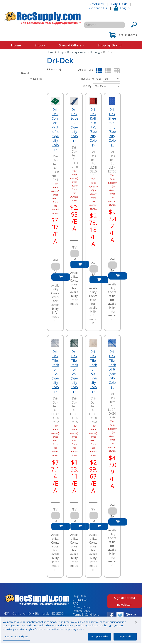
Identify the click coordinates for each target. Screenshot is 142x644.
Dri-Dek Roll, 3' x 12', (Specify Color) (93, 127)
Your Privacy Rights (17, 636)
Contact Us (98, 8)
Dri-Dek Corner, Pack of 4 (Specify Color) (55, 129)
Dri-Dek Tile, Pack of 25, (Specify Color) (74, 371)
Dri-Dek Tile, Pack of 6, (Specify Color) (112, 369)
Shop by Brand (110, 45)
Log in (122, 8)
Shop (40, 45)
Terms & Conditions (86, 615)
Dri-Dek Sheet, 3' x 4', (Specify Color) (112, 127)
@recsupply (131, 616)
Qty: (55, 260)
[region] (71, 630)
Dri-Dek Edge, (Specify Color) (74, 125)
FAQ (76, 603)
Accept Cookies (100, 636)
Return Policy (81, 611)
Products (97, 4)
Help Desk (119, 4)
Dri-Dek (33, 79)
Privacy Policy (82, 607)
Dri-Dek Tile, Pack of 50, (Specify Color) (93, 371)
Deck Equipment (77, 52)
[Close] (136, 622)
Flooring (95, 52)
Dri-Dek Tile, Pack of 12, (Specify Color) (55, 371)
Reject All (125, 636)
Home (16, 45)
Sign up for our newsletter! (125, 601)
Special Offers (71, 45)
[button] (123, 35)
